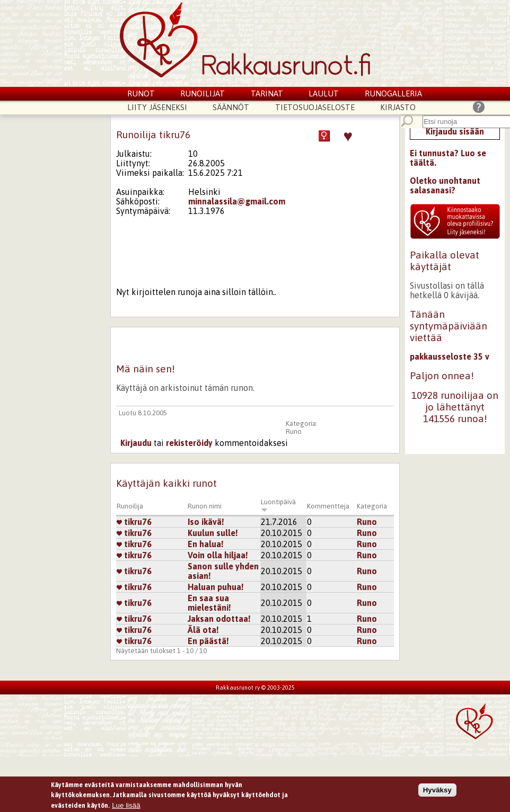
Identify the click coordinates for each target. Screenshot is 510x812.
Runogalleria (393, 93)
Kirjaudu (136, 443)
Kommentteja (328, 506)
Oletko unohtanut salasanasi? (445, 185)
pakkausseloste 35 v (450, 356)
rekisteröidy (189, 443)
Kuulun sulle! (213, 533)
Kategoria (372, 506)
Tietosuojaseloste (315, 107)
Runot (141, 93)
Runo (294, 431)
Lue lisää (126, 807)
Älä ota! (203, 630)
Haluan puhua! (216, 587)
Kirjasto (398, 107)
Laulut (324, 93)
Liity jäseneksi (157, 107)
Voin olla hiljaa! (218, 555)
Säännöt (231, 107)
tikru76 (134, 522)
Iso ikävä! (206, 522)
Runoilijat (203, 93)
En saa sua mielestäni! (209, 603)
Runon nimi (205, 506)
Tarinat (267, 93)
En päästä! (208, 641)
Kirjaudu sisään (455, 131)
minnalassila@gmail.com (237, 201)
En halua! (206, 544)
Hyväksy (437, 792)
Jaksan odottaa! (219, 619)
